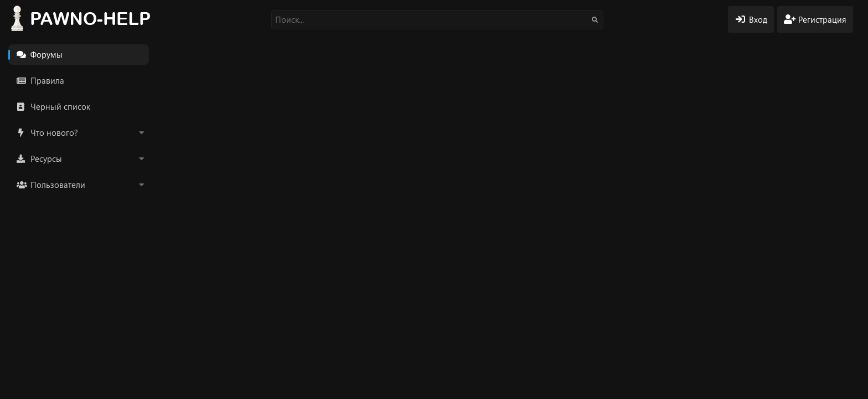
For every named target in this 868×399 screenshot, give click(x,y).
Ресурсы (46, 158)
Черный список (60, 106)
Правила (47, 80)
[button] (141, 133)
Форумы (46, 54)
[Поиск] (437, 20)
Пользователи (58, 185)
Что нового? (54, 132)
